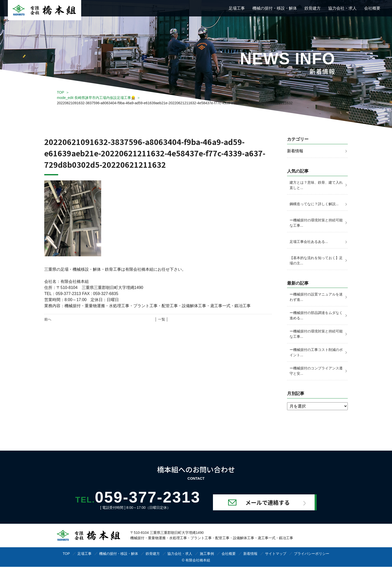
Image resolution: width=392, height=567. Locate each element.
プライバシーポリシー (312, 554)
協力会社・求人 (342, 8)
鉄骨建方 (313, 8)
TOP (61, 92)
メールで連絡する (270, 502)
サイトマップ (276, 554)
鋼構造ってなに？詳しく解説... (314, 204)
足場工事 (237, 8)
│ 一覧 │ (161, 319)
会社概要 (372, 8)
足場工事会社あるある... (309, 242)
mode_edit (96, 98)
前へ (48, 319)
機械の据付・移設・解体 (275, 8)
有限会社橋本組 (198, 560)
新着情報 (295, 151)
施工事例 (207, 554)
